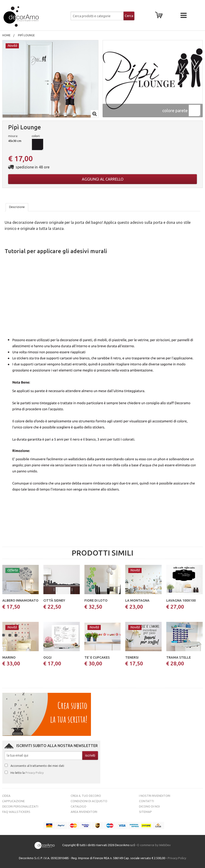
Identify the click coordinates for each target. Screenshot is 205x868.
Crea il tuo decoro (86, 796)
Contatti (146, 801)
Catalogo (78, 806)
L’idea (6, 796)
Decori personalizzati (20, 806)
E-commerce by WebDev (154, 845)
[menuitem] (6, 35)
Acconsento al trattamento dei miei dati (37, 766)
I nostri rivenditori (155, 796)
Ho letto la (27, 773)
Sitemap (145, 812)
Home (6, 35)
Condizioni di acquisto (89, 801)
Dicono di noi (149, 806)
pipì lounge (27, 35)
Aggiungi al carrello (103, 179)
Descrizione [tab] (17, 207)
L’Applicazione (14, 801)
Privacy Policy (35, 773)
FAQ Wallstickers (16, 812)
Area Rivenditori (84, 812)
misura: (13, 136)
